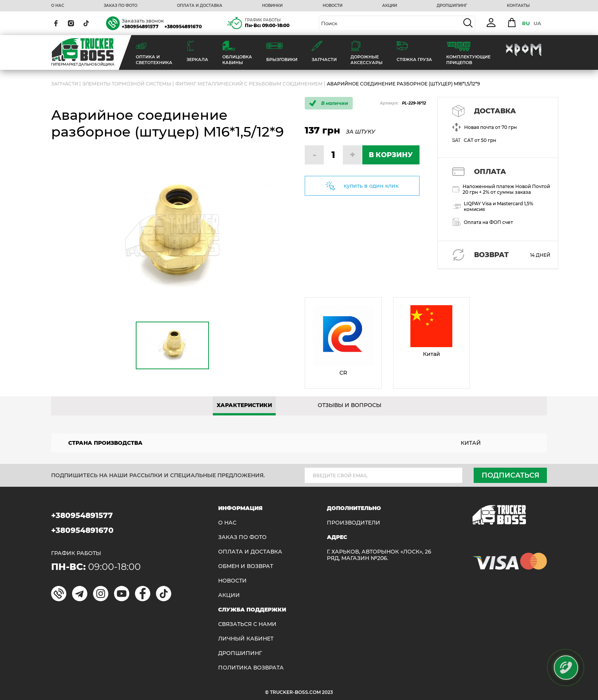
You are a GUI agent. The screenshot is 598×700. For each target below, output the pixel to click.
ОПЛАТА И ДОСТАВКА (200, 6)
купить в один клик (371, 186)
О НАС (58, 6)
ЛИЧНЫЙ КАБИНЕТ (246, 639)
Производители (354, 523)
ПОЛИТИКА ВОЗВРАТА (251, 668)
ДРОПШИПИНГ (452, 6)
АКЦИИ (390, 6)
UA (537, 23)
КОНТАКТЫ (518, 6)
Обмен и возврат (246, 566)
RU (526, 23)
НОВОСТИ (333, 6)
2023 (327, 692)
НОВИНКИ (272, 6)
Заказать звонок (143, 21)
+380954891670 (183, 27)
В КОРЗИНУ (391, 155)
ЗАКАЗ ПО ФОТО (121, 6)
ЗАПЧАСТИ (65, 84)
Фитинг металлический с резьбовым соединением (249, 84)
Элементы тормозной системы (127, 84)
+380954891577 (140, 27)
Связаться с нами (247, 624)
